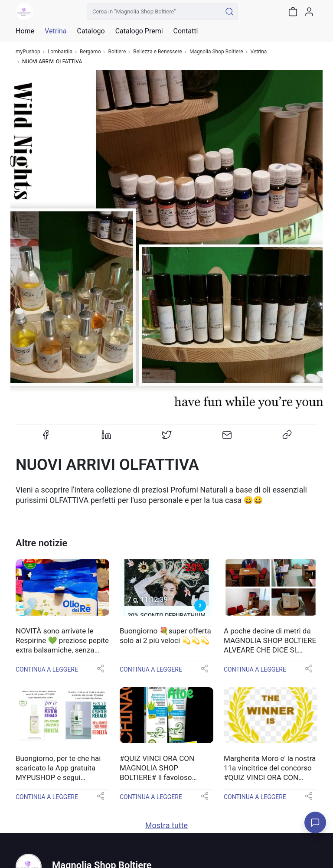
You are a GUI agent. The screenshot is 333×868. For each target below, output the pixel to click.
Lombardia (60, 52)
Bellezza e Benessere (158, 52)
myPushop (28, 52)
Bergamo (90, 52)
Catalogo (91, 31)
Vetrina (259, 52)
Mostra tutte (166, 825)
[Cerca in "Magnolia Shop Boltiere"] (154, 12)
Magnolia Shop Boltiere (216, 52)
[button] (101, 671)
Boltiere (117, 52)
